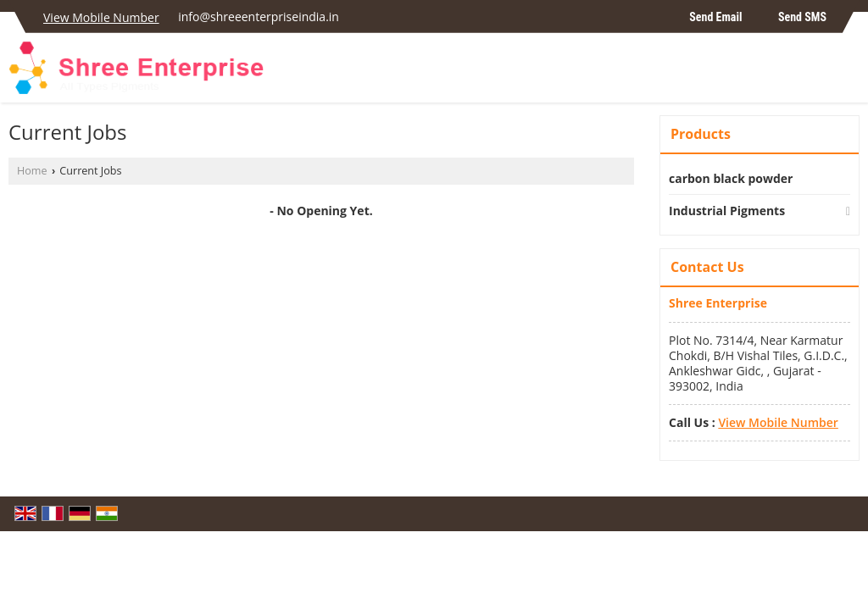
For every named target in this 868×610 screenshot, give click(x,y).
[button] (101, 17)
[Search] (849, 72)
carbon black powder (731, 178)
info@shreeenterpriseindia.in (259, 17)
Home (32, 171)
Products (701, 134)
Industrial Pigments (727, 211)
